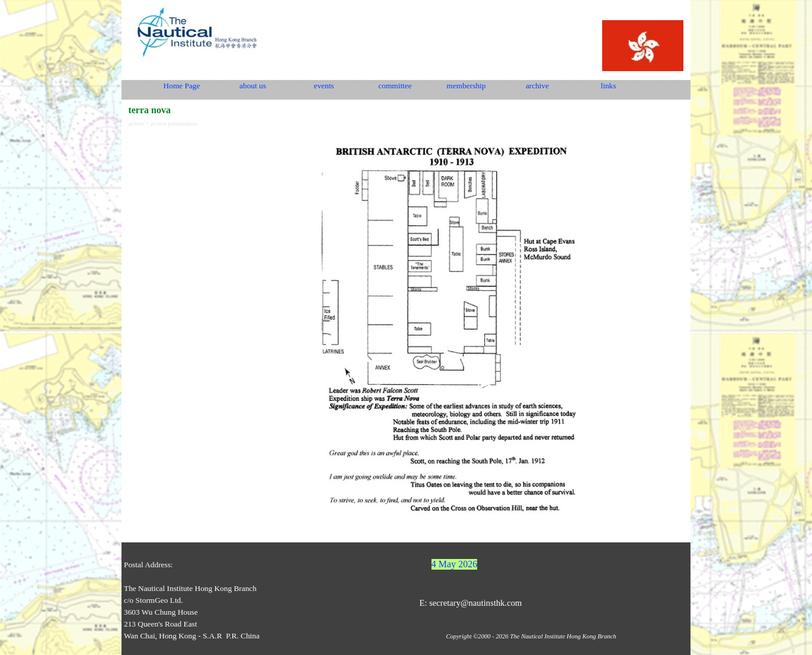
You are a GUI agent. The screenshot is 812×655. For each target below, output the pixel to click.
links (609, 86)
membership (466, 86)
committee (395, 86)
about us (253, 86)
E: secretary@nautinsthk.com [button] (470, 603)
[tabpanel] (451, 335)
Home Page (182, 86)
